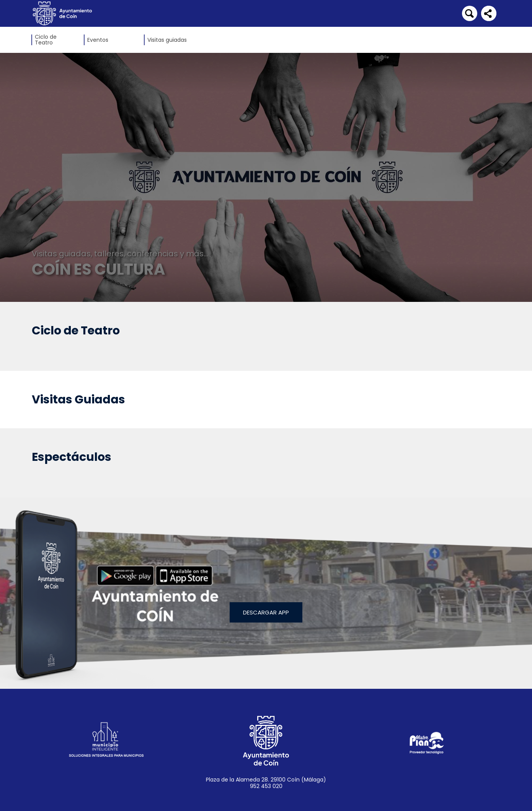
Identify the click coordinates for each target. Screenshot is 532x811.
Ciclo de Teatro (46, 40)
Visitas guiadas (167, 40)
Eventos (98, 40)
